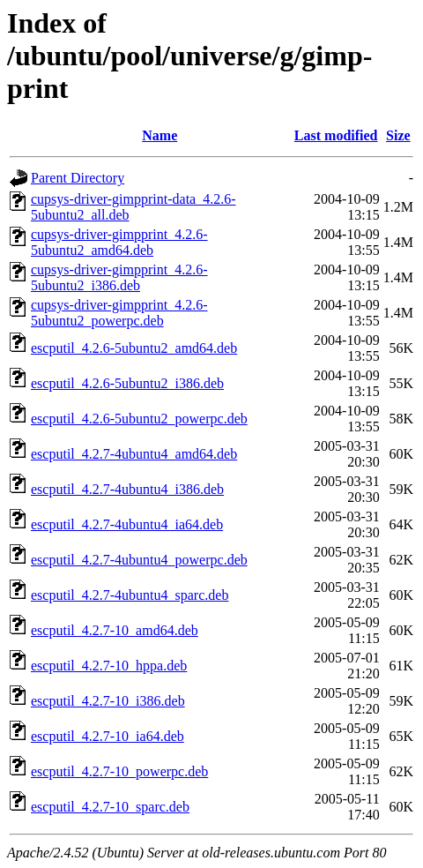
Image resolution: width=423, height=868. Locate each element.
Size (398, 135)
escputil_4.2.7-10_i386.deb (108, 701)
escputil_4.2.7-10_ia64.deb (108, 736)
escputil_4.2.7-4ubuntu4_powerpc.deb (139, 560)
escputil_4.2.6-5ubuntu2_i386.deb (127, 383)
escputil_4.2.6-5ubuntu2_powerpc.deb (139, 419)
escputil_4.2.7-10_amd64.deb (115, 630)
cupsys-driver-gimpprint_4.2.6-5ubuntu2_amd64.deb (119, 242)
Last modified (336, 135)
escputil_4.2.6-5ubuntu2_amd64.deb (134, 348)
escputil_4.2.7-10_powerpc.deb (119, 771)
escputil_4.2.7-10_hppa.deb (109, 666)
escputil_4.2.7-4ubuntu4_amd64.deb (134, 454)
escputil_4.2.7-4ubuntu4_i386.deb (127, 489)
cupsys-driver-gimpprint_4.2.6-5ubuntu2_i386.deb (119, 277)
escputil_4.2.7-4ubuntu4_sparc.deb (130, 595)
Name (160, 135)
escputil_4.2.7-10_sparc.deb (110, 807)
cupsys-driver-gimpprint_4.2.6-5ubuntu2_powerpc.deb (119, 313)
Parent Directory (78, 178)
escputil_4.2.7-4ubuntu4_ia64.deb (127, 524)
